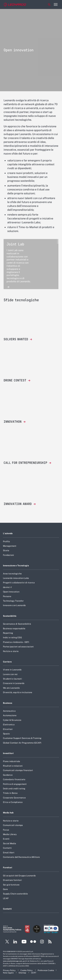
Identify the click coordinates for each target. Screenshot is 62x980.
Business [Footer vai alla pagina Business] (8, 703)
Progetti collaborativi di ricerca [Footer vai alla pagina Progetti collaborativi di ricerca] (19, 583)
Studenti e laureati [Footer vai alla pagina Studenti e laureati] (12, 679)
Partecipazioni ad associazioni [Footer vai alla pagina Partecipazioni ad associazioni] (18, 647)
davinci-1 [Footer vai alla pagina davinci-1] (7, 587)
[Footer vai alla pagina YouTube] (24, 942)
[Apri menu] (56, 4)
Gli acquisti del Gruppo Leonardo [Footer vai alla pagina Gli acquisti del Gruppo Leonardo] (19, 876)
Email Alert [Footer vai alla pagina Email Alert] (9, 853)
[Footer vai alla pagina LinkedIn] (15, 942)
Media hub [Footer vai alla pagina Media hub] (8, 813)
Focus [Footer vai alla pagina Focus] (6, 830)
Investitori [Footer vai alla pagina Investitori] (8, 753)
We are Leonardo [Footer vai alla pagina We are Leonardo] (11, 688)
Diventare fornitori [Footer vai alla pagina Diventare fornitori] (12, 880)
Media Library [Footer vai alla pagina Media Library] (10, 834)
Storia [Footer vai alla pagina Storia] (6, 550)
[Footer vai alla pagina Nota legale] (9, 973)
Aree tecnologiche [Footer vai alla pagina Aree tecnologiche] (12, 574)
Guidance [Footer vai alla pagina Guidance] (8, 775)
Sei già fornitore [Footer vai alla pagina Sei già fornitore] (11, 885)
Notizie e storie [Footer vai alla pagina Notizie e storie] (11, 651)
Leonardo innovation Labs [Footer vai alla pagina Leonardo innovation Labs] (16, 578)
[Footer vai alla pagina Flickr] (33, 942)
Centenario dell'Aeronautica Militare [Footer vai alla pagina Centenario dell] (21, 857)
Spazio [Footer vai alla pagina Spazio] (6, 734)
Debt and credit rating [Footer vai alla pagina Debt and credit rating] (14, 789)
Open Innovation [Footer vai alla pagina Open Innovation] (11, 592)
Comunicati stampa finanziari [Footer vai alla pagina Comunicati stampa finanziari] (18, 770)
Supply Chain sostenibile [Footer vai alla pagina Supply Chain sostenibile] (15, 894)
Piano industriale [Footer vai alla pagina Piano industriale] (12, 761)
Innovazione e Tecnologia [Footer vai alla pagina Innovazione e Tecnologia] (16, 566)
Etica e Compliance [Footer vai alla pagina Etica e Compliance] (13, 802)
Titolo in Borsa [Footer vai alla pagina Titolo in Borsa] (10, 793)
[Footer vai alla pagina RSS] (50, 942)
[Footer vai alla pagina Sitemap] (23, 973)
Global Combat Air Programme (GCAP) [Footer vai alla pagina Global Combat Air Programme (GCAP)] (22, 743)
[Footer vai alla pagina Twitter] (6, 942)
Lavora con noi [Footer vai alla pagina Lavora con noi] (10, 674)
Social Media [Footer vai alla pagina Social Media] (9, 843)
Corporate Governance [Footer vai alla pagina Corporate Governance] (14, 798)
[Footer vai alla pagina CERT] (34, 973)
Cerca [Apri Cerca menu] (49, 4)
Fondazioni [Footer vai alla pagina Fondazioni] (9, 555)
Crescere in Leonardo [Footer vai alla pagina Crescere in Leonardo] (14, 683)
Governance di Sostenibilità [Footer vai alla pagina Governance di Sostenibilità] (17, 624)
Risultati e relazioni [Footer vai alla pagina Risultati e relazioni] (13, 766)
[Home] (15, 5)
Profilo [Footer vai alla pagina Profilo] (6, 541)
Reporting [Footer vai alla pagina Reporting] (8, 633)
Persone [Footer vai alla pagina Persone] (7, 596)
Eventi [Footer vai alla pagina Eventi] (6, 839)
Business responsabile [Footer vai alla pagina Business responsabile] (14, 629)
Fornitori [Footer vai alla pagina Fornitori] (8, 868)
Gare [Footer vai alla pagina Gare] (5, 889)
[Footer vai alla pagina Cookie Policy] (27, 970)
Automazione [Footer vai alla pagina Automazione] (10, 715)
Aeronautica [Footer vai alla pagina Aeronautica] (9, 711)
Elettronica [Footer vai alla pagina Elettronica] (9, 725)
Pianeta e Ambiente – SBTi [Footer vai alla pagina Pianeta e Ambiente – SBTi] (16, 642)
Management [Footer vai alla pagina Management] (10, 546)
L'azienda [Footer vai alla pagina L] (8, 533)
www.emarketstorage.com (13, 961)
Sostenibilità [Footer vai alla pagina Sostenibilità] (10, 616)
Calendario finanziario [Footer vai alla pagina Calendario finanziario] (14, 779)
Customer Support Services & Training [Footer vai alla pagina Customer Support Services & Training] (22, 738)
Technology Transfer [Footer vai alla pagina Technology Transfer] (13, 601)
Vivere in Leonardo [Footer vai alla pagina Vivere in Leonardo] (12, 670)
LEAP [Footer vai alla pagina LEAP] (6, 898)
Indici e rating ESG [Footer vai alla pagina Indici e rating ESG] (12, 637)
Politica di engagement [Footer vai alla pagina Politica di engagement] (15, 784)
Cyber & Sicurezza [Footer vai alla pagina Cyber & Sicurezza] (12, 720)
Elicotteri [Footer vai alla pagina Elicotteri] (8, 729)
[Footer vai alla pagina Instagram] (42, 942)
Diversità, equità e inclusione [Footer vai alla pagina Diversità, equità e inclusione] (18, 692)
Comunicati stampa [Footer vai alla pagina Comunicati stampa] (13, 825)
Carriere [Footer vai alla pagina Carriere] (7, 662)
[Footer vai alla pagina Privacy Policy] (9, 970)
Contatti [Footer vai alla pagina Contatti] (7, 848)
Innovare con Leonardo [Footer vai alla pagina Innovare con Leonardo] (14, 605)
